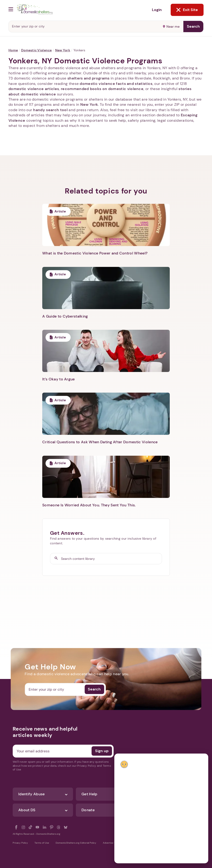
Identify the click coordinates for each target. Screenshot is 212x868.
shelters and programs (89, 78)
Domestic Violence (37, 50)
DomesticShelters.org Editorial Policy (76, 843)
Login (157, 10)
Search (193, 26)
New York (63, 50)
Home (13, 50)
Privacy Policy (20, 843)
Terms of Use (42, 843)
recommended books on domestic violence (102, 89)
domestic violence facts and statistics (116, 84)
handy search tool (50, 110)
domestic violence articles (34, 89)
